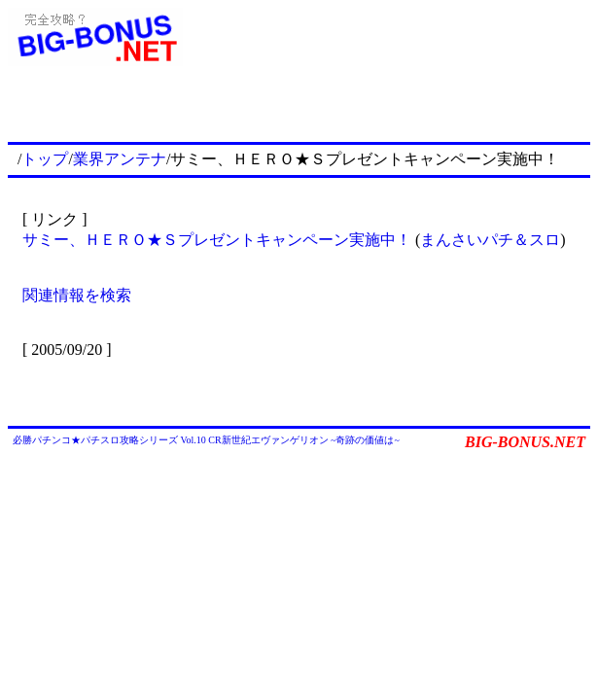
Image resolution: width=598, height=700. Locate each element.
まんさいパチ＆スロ (490, 240)
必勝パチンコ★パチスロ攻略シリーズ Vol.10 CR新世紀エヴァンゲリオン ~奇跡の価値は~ (206, 440)
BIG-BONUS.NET (525, 442)
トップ (45, 159)
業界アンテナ (120, 159)
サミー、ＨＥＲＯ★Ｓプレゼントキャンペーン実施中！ (217, 240)
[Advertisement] (363, 109)
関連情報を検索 (77, 295)
